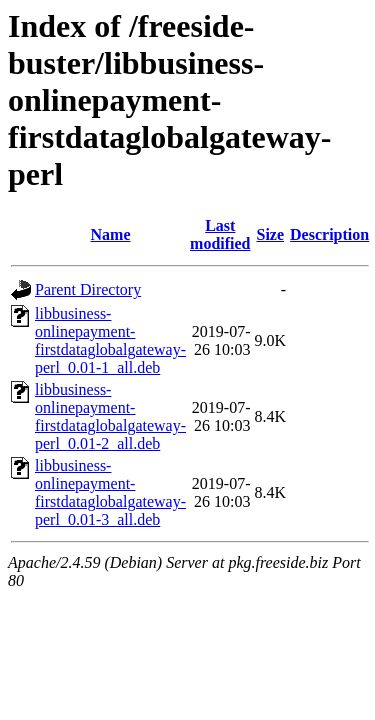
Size (271, 234)
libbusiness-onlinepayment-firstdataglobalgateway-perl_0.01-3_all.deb (110, 492)
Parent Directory (88, 289)
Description (329, 234)
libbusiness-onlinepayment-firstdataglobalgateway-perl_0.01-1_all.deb (110, 340)
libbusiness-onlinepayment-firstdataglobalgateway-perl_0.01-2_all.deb (110, 416)
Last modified (220, 234)
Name (111, 234)
